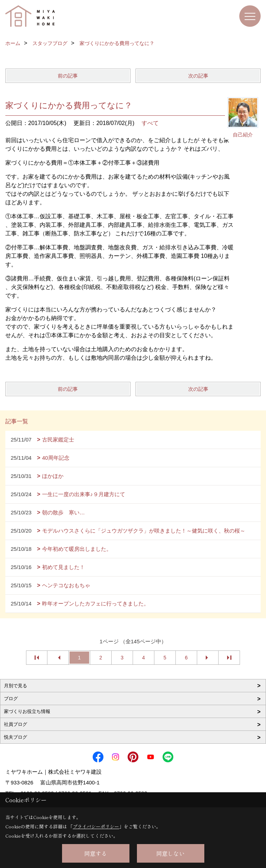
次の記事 (198, 76)
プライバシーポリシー (96, 826)
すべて (150, 123)
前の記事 (68, 76)
